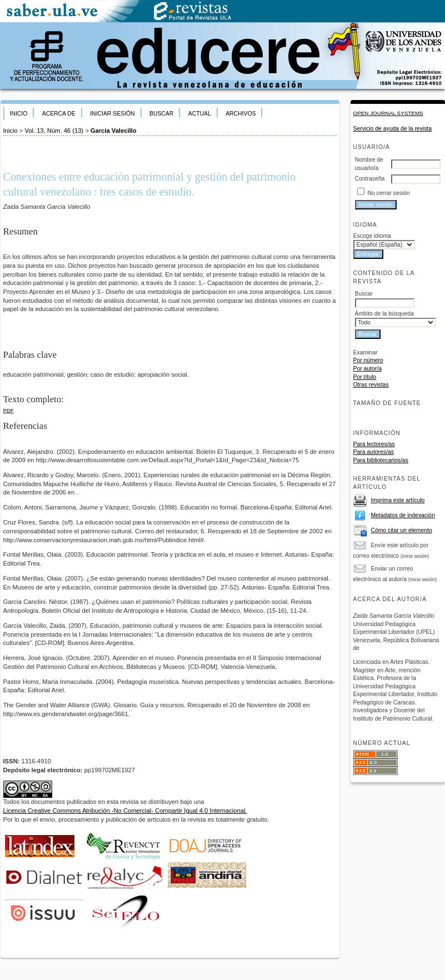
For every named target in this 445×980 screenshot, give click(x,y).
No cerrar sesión (388, 193)
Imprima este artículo (397, 500)
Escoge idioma (372, 236)
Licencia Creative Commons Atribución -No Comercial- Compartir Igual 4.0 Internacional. (125, 811)
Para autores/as (374, 452)
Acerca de (59, 114)
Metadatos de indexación (403, 515)
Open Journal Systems (388, 113)
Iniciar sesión (112, 114)
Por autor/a (367, 369)
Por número (368, 360)
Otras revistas (371, 385)
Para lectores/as (374, 444)
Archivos (241, 114)
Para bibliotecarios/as (381, 460)
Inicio (19, 114)
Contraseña (370, 179)
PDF (9, 410)
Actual (200, 114)
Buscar (161, 114)
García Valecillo (114, 131)
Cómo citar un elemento (401, 530)
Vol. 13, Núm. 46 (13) (54, 131)
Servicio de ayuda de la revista (393, 129)
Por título (365, 377)
